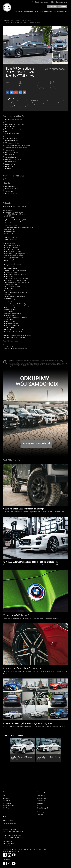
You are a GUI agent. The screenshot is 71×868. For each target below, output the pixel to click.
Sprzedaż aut (41, 801)
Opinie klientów (7, 803)
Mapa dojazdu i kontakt (40, 2)
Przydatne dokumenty (9, 823)
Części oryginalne (42, 812)
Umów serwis (41, 796)
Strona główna (8, 21)
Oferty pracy (7, 801)
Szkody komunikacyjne (46, 12)
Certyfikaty (6, 808)
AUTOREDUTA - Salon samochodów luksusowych (7, 7)
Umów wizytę (52, 6)
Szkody (39, 806)
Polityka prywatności (9, 806)
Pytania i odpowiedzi (9, 821)
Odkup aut (40, 803)
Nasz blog (6, 798)
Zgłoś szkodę (62, 6)
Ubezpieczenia (19, 12)
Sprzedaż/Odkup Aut (58, 12)
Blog (66, 12)
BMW (30, 21)
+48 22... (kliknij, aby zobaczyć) (58, 2)
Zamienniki (40, 814)
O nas (5, 796)
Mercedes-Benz (29, 12)
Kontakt (36, 12)
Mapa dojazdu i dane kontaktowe (13, 832)
